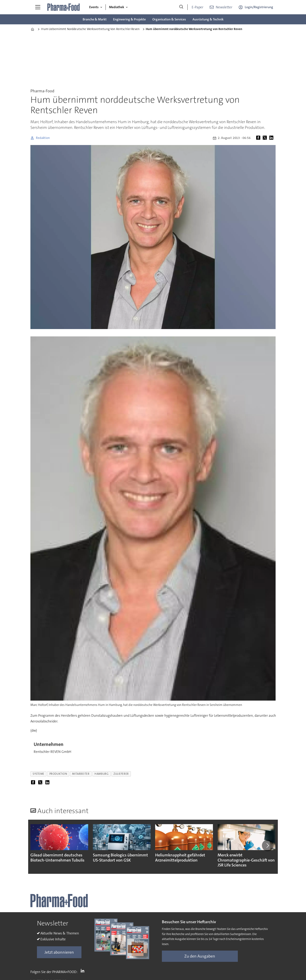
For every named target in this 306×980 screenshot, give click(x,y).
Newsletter (224, 7)
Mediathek (117, 7)
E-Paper (198, 7)
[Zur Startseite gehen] (64, 7)
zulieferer (121, 774)
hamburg (101, 774)
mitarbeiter (81, 774)
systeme (38, 774)
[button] (268, 846)
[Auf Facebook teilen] (259, 138)
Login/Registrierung (259, 7)
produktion (58, 774)
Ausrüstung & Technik (208, 19)
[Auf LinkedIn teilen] (272, 138)
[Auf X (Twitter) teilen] (266, 138)
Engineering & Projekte (129, 19)
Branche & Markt (95, 19)
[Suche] (181, 7)
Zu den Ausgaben (200, 956)
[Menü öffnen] (38, 7)
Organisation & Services (169, 19)
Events (94, 7)
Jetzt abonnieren (59, 952)
